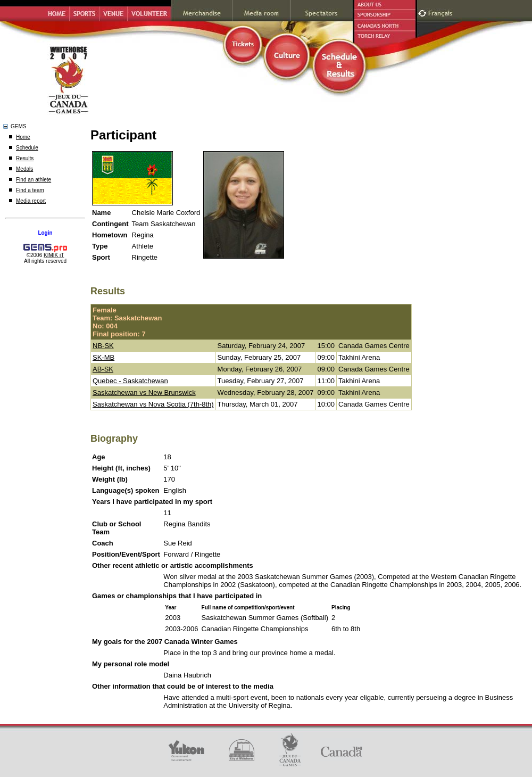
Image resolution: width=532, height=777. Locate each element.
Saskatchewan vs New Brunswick (144, 392)
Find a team (30, 190)
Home (23, 137)
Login (45, 233)
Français (442, 12)
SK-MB (103, 357)
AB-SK (103, 369)
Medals (24, 169)
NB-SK (103, 346)
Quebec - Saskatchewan (130, 381)
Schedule (27, 148)
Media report (31, 201)
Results (25, 158)
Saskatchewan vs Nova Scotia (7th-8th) (153, 404)
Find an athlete (34, 180)
